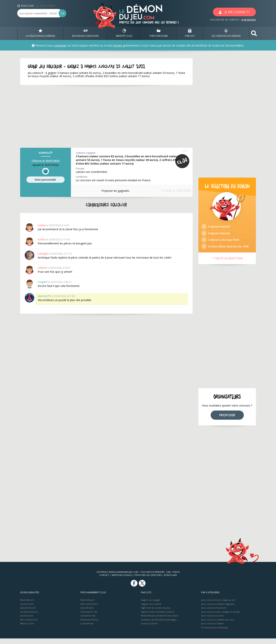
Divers (155, 629)
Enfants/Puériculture (168, 621)
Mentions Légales (122, 581)
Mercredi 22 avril (29, 625)
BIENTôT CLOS (124, 33)
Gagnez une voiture (151, 609)
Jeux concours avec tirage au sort (218, 605)
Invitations (146, 625)
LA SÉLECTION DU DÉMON (40, 33)
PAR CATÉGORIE (159, 33)
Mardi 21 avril (27, 629)
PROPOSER (227, 420)
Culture (170, 617)
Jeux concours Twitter (213, 629)
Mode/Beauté (148, 621)
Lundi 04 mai (87, 629)
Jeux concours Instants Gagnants (218, 609)
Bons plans (170, 581)
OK (62, 13)
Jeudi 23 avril (27, 621)
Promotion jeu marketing (214, 633)
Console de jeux (162, 613)
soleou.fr (46, 153)
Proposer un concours (148, 581)
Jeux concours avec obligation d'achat (221, 617)
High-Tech (146, 613)
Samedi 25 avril (28, 613)
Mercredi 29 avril (89, 609)
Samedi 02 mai (88, 621)
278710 (185, 151)
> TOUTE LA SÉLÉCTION (227, 264)
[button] (254, 33)
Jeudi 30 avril (87, 613)
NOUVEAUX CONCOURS (85, 33)
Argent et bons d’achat (152, 617)
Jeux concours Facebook (214, 613)
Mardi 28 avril (27, 605)
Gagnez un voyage (150, 605)
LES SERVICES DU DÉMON (226, 33)
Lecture (145, 629)
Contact (104, 581)
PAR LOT (190, 33)
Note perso (46, 180)
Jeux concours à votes (212, 621)
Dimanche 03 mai (89, 625)
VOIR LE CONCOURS (172, 191)
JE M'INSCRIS (249, 20)
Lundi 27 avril (27, 609)
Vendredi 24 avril (29, 617)
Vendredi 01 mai (89, 617)
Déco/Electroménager (165, 625)
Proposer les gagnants (111, 191)
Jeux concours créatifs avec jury (218, 625)
